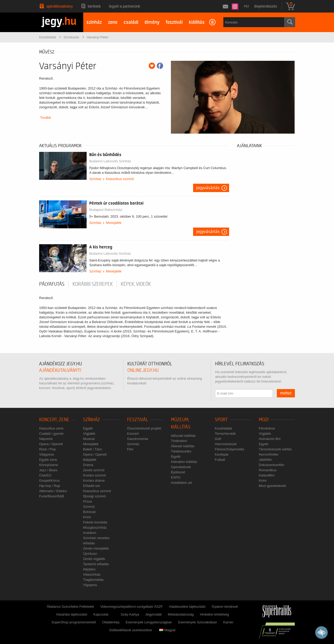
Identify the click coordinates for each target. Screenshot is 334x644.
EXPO (176, 477)
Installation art (181, 483)
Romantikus (268, 470)
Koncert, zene (54, 420)
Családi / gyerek (51, 434)
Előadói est (91, 486)
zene (113, 22)
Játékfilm (266, 460)
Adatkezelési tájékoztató (187, 607)
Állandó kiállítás (183, 446)
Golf (218, 439)
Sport (221, 420)
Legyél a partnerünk (125, 6)
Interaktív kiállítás (184, 462)
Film (130, 449)
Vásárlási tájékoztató (71, 614)
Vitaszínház (92, 574)
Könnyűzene (49, 465)
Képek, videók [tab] (136, 284)
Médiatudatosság (181, 614)
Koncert (133, 434)
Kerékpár (222, 454)
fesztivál (174, 22)
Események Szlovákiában (198, 622)
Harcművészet (226, 444)
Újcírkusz (90, 554)
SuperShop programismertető (74, 622)
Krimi (87, 517)
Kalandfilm (267, 475)
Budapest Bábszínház (106, 210)
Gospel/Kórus (49, 481)
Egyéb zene (48, 460)
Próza (87, 501)
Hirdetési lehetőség (214, 614)
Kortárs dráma (94, 481)
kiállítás (197, 22)
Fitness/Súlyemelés (229, 449)
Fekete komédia (95, 522)
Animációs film (270, 439)
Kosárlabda (223, 428)
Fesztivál (138, 420)
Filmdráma (267, 428)
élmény (152, 22)
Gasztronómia (138, 439)
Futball (220, 460)
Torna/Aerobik (225, 434)
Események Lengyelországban (149, 622)
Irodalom (90, 533)
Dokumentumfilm (272, 465)
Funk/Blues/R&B (52, 496)
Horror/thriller (269, 454)
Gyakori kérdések (225, 607)
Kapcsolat (101, 614)
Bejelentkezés (266, 6)
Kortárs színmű (94, 475)
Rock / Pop (47, 449)
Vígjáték (89, 434)
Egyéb (88, 428)
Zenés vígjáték (94, 559)
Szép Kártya (130, 614)
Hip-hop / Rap (50, 486)
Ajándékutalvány (60, 6)
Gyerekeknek (181, 467)
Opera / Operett (51, 444)
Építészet (178, 472)
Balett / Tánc (93, 449)
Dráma (88, 465)
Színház (95, 179)
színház (94, 22)
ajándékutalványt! (60, 370)
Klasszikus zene (51, 428)
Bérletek (94, 6)
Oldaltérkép (111, 622)
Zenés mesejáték (96, 548)
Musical (89, 439)
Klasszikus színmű (120, 179)
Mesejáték (114, 223)
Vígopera (90, 585)
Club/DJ (45, 475)
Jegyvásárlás (208, 188)
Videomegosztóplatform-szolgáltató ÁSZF (132, 607)
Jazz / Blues (48, 470)
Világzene (47, 454)
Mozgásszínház (95, 527)
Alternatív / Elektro (53, 491)
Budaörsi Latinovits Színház (110, 161)
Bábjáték (90, 460)
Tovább (45, 118)
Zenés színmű (94, 470)
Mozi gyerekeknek (273, 486)
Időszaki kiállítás (183, 436)
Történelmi (179, 441)
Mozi (264, 420)
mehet (286, 393)
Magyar (167, 630)
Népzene (46, 439)
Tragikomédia (93, 580)
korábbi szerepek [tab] (93, 284)
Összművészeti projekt (144, 428)
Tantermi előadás (96, 564)
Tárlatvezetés (181, 451)
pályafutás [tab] (52, 284)
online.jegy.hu (143, 370)
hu (246, 6)
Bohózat (89, 512)
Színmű (89, 507)
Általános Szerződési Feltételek (70, 607)
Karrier (228, 622)
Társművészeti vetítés (275, 449)
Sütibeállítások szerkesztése (130, 630)
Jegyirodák (154, 614)
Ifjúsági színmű (94, 496)
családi (131, 22)
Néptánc (89, 569)
